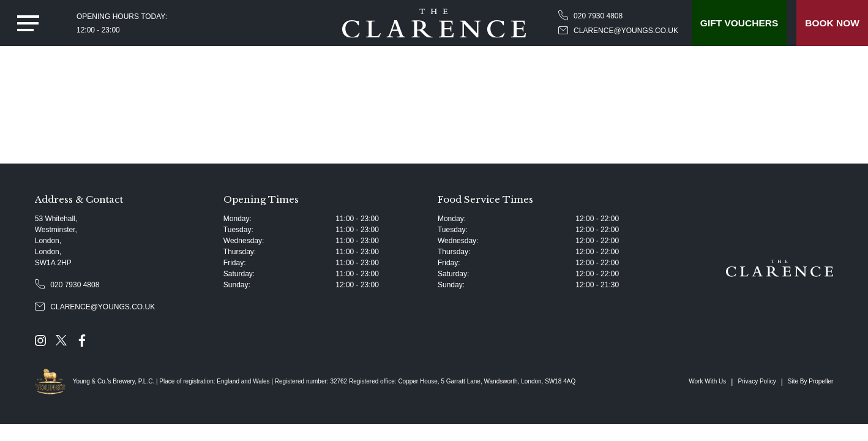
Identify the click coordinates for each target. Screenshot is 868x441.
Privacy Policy (757, 381)
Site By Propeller (810, 381)
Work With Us (707, 381)
